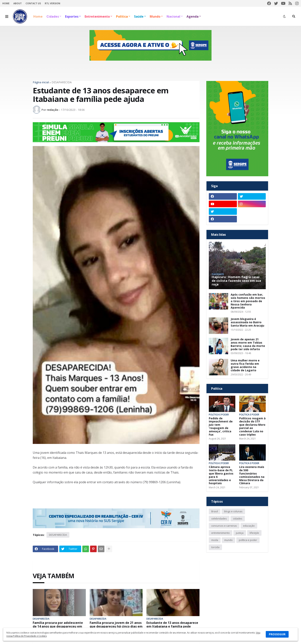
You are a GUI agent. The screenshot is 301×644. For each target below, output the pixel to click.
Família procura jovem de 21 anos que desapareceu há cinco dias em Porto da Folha (116, 627)
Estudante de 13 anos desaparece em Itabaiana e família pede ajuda (172, 627)
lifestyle (254, 533)
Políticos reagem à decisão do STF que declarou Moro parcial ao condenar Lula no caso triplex (252, 427)
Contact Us (33, 3)
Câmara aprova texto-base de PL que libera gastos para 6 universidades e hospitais (221, 475)
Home (6, 3)
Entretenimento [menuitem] (97, 16)
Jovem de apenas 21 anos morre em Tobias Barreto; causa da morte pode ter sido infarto (248, 344)
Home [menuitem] (38, 16)
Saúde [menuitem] (139, 16)
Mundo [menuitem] (155, 16)
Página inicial (41, 82)
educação (249, 526)
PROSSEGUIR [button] (277, 634)
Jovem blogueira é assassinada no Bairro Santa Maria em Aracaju (247, 322)
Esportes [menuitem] (72, 16)
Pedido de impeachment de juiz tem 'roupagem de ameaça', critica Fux (221, 427)
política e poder (248, 540)
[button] (7, 16)
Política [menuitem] (122, 16)
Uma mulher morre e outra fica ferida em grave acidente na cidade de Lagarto (245, 365)
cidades (238, 518)
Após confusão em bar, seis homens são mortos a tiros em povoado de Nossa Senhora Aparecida (248, 301)
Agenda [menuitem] (193, 16)
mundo (228, 540)
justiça (240, 533)
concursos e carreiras (224, 526)
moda (215, 540)
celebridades (219, 518)
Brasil (215, 511)
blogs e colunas (233, 511)
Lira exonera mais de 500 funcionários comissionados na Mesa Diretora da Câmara (252, 475)
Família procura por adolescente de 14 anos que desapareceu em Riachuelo (58, 627)
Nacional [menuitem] (173, 16)
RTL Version (52, 3)
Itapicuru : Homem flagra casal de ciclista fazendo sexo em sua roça (236, 281)
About (18, 3)
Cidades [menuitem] (53, 16)
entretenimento (221, 533)
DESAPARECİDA (62, 82)
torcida (215, 547)
